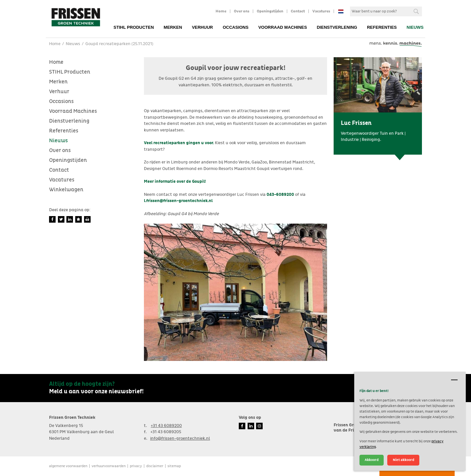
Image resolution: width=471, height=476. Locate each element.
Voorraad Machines (283, 27)
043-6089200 (280, 195)
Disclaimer (155, 466)
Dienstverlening (337, 27)
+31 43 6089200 (166, 426)
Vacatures (321, 11)
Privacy (136, 466)
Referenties (382, 27)
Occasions (236, 27)
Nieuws (415, 27)
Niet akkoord (403, 460)
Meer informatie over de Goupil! (175, 182)
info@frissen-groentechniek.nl (180, 439)
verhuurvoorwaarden (109, 466)
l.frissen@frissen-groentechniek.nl (178, 201)
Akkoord (372, 460)
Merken (173, 27)
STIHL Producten (134, 27)
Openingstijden (270, 11)
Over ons (242, 11)
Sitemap (174, 466)
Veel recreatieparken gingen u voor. (179, 143)
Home (221, 11)
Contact (298, 11)
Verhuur (202, 27)
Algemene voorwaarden (68, 466)
